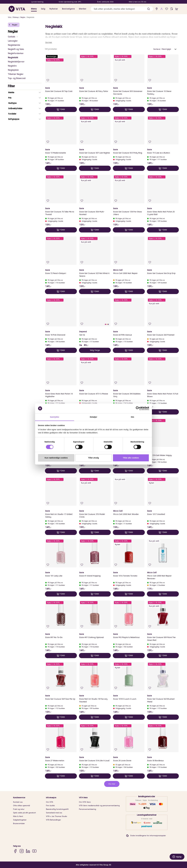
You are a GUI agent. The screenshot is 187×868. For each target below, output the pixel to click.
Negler (23, 17)
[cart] (177, 9)
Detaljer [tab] (94, 417)
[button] (148, 9)
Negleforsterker (16, 53)
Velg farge (95, 350)
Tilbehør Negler (16, 74)
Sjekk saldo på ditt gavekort (24, 813)
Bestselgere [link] (68, 9)
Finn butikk (50, 806)
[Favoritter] (167, 9)
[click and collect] (172, 9)
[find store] (157, 9)
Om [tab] (132, 417)
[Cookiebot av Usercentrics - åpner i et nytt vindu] (138, 408)
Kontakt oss (18, 802)
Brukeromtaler (19, 823)
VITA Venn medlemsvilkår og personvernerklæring (99, 806)
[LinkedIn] (28, 851)
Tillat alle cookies (131, 458)
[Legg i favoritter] (48, 80)
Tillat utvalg (93, 458)
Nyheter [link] (54, 9)
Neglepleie (13, 70)
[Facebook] (15, 851)
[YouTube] (34, 851)
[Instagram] (22, 851)
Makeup (16, 17)
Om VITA (50, 802)
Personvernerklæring (87, 809)
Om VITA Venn (85, 802)
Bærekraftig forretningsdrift (57, 809)
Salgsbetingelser (20, 820)
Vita (9, 17)
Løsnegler (13, 41)
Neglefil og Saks (16, 49)
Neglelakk (31, 17)
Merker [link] (83, 9)
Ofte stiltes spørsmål (21, 806)
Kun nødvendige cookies (56, 458)
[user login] (162, 9)
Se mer (49, 42)
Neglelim (12, 66)
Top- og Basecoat (17, 78)
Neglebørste (14, 45)
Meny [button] (34, 9)
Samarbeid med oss (54, 813)
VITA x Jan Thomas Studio (56, 816)
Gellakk (13, 37)
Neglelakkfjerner (16, 62)
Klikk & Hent (18, 816)
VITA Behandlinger (53, 820)
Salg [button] (43, 9)
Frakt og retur (19, 809)
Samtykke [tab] (55, 417)
